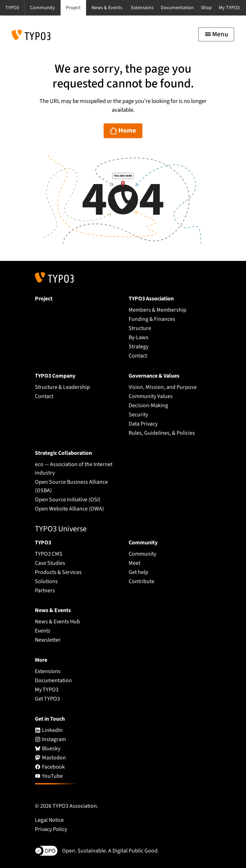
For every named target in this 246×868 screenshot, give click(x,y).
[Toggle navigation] (216, 34)
